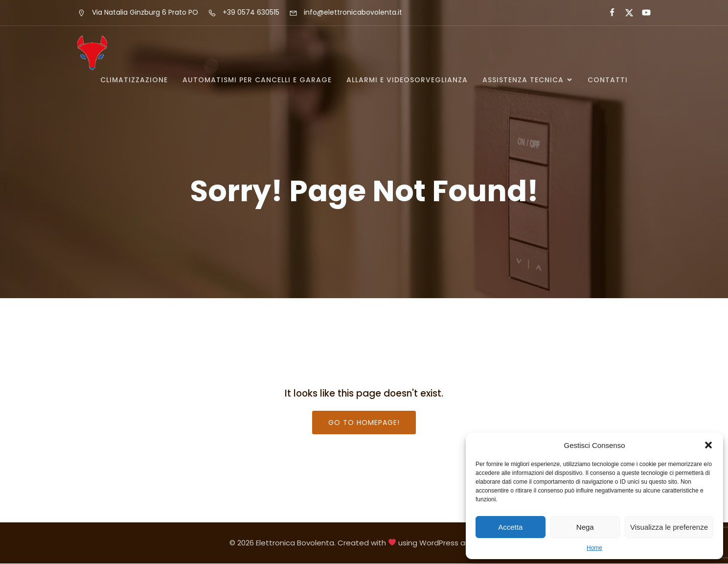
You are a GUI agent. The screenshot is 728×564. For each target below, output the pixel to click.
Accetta (510, 527)
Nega (585, 527)
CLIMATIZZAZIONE (134, 80)
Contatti (608, 80)
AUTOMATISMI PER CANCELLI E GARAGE (257, 80)
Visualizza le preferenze (669, 527)
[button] (708, 445)
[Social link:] (608, 13)
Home (594, 548)
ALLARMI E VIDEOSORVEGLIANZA (407, 80)
